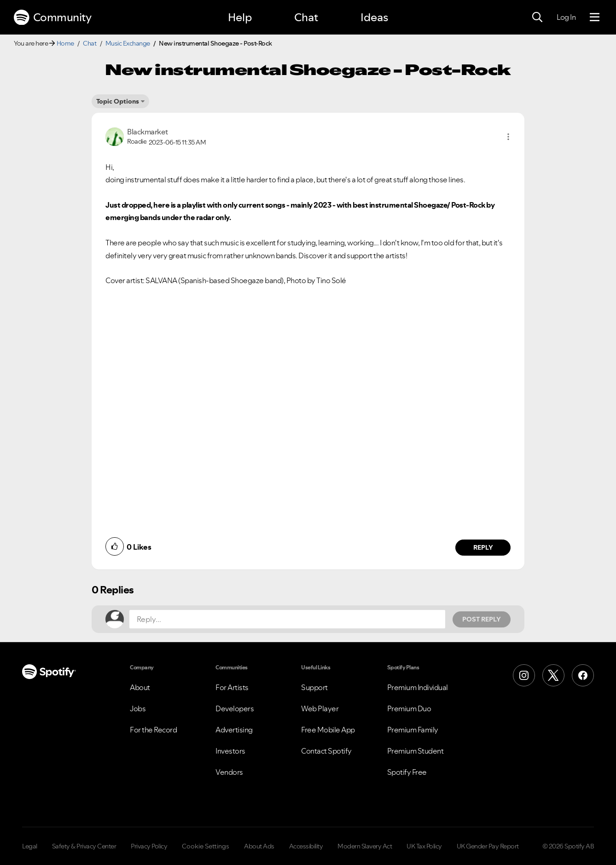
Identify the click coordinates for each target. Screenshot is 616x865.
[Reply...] (287, 619)
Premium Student (416, 751)
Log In (566, 17)
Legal (30, 846)
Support (314, 687)
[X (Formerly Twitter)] (553, 675)
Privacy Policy (149, 846)
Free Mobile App (328, 730)
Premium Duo (409, 708)
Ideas (374, 17)
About (140, 687)
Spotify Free (407, 772)
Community (52, 17)
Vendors (229, 772)
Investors (230, 751)
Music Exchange (128, 43)
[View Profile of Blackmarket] (148, 132)
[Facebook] (583, 675)
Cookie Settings (206, 846)
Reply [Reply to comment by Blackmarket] (483, 547)
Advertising (234, 730)
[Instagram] (524, 675)
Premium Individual (418, 687)
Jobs (138, 708)
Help (240, 17)
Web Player (320, 708)
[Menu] (595, 17)
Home (65, 43)
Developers (235, 708)
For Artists (232, 687)
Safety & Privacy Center (84, 846)
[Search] (537, 17)
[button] (508, 137)
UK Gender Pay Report (488, 846)
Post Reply (482, 619)
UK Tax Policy (424, 846)
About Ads (259, 846)
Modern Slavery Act (365, 846)
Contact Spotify (326, 751)
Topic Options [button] (118, 101)
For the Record (153, 730)
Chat (306, 17)
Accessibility (306, 846)
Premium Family (413, 730)
